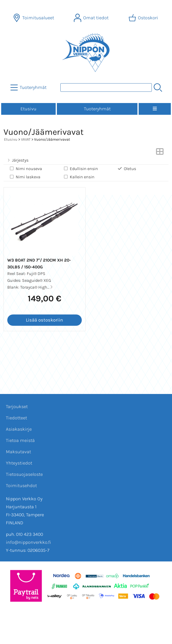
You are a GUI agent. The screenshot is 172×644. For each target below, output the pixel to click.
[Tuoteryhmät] (29, 87)
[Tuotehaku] (106, 87)
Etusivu (28, 109)
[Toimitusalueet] (34, 18)
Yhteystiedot (19, 463)
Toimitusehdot (21, 486)
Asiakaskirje (19, 429)
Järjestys (17, 160)
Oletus (127, 169)
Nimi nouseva (26, 169)
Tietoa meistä (20, 440)
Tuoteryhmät (97, 109)
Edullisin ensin (81, 169)
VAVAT (26, 139)
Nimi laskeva (25, 177)
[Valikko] (155, 109)
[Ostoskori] (144, 18)
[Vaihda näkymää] (160, 153)
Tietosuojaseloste (24, 474)
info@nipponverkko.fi (28, 542)
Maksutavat (18, 452)
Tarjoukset (17, 407)
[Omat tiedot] (92, 18)
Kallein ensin (79, 177)
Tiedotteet (16, 418)
